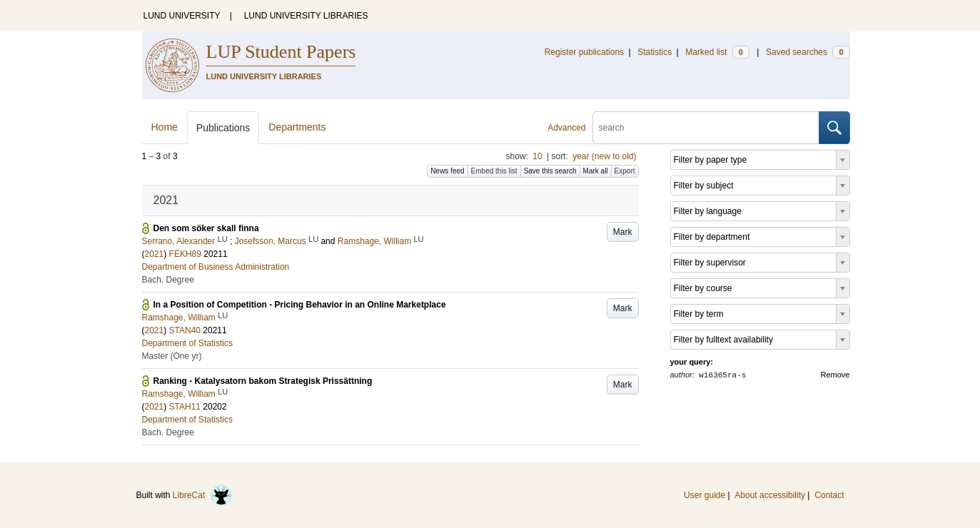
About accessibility (770, 495)
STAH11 (185, 407)
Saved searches (808, 52)
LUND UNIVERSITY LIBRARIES (306, 16)
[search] (706, 128)
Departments (297, 127)
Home (165, 127)
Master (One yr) (172, 356)
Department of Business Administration (216, 267)
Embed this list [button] (494, 171)
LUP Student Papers (281, 52)
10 (537, 156)
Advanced (566, 128)
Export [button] (625, 171)
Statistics (655, 52)
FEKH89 (185, 254)
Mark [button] (623, 232)
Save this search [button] (550, 171)
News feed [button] (447, 171)
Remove (835, 375)
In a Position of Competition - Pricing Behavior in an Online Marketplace (300, 305)
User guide (704, 495)
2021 (155, 254)
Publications (223, 128)
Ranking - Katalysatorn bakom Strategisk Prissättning (263, 381)
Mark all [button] (596, 171)
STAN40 (185, 330)
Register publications (584, 52)
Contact (829, 495)
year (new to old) (604, 156)
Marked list (717, 52)
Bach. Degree (168, 280)
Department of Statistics (187, 343)
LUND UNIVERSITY (182, 16)
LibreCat (203, 495)
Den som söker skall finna (206, 228)
